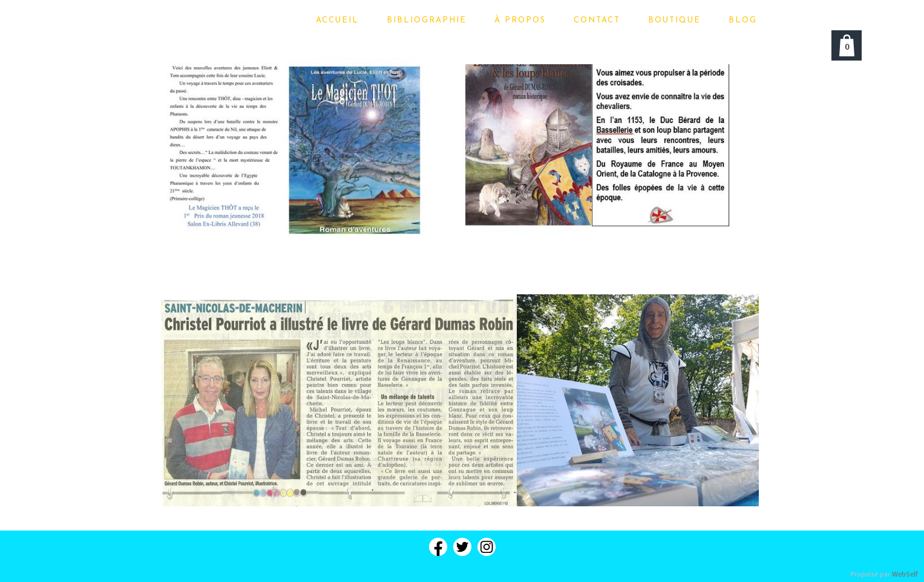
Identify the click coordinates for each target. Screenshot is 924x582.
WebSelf (905, 574)
